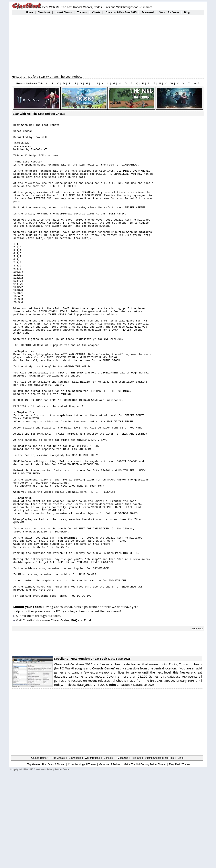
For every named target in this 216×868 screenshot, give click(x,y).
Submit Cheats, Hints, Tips (159, 853)
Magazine (123, 853)
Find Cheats (58, 853)
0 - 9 (197, 84)
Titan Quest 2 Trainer (53, 859)
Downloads (75, 853)
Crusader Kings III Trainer (82, 859)
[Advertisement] (108, 45)
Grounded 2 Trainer (110, 859)
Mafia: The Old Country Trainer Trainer (145, 859)
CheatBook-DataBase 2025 (132, 779)
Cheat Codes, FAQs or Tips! (71, 715)
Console (109, 853)
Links (181, 853)
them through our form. (44, 710)
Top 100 (137, 853)
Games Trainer (39, 853)
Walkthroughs (92, 853)
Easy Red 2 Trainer (180, 859)
